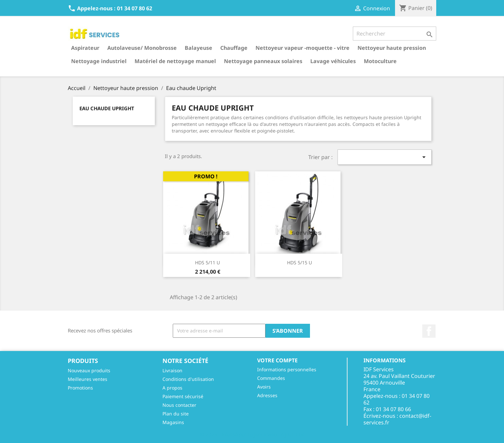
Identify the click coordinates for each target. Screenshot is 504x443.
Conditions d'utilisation (188, 379)
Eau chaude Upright (107, 108)
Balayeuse (199, 48)
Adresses (267, 395)
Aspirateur (85, 48)
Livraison (172, 370)
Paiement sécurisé (183, 396)
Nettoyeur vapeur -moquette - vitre (302, 48)
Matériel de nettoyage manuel (175, 61)
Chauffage (234, 48)
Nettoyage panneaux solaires (263, 61)
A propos (172, 388)
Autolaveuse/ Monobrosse (142, 48)
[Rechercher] (395, 34)
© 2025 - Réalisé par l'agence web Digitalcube (252, 434)
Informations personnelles (287, 369)
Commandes (271, 378)
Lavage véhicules (333, 61)
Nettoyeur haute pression (392, 48)
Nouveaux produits (89, 370)
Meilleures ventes (88, 379)
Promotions (80, 388)
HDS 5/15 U (300, 263)
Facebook (429, 331)
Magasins (173, 422)
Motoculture (380, 61)
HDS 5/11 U (207, 263)
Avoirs (264, 387)
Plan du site (176, 414)
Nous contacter (179, 405)
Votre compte (277, 360)
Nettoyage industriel (99, 61)
